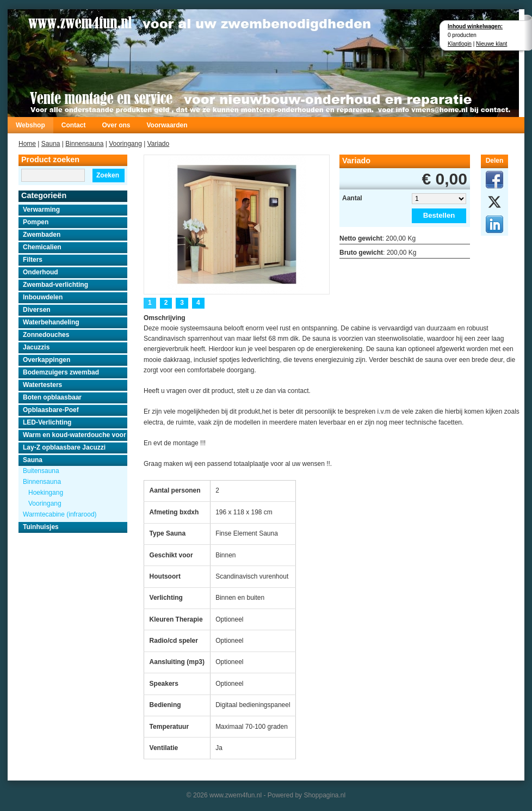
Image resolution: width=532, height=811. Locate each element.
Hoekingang (46, 493)
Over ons (116, 125)
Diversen (37, 310)
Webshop (30, 125)
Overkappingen (47, 360)
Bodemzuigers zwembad (61, 372)
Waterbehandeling (51, 322)
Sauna (51, 144)
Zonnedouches (46, 335)
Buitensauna (41, 471)
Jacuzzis (36, 347)
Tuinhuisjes (41, 527)
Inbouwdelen (43, 297)
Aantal (352, 198)
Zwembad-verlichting (55, 285)
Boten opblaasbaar (52, 397)
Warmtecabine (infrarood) (60, 514)
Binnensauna (84, 144)
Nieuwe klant (491, 44)
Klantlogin (460, 44)
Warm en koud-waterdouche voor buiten (75, 435)
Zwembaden (42, 235)
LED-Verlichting (47, 422)
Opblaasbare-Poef (51, 410)
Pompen (36, 222)
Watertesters (42, 385)
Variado (158, 144)
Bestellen (439, 215)
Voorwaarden (167, 125)
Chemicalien (42, 247)
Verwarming (41, 210)
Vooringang (125, 144)
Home (27, 144)
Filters (33, 260)
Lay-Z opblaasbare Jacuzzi (64, 447)
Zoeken (108, 175)
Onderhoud (41, 272)
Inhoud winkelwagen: (475, 26)
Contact (74, 125)
